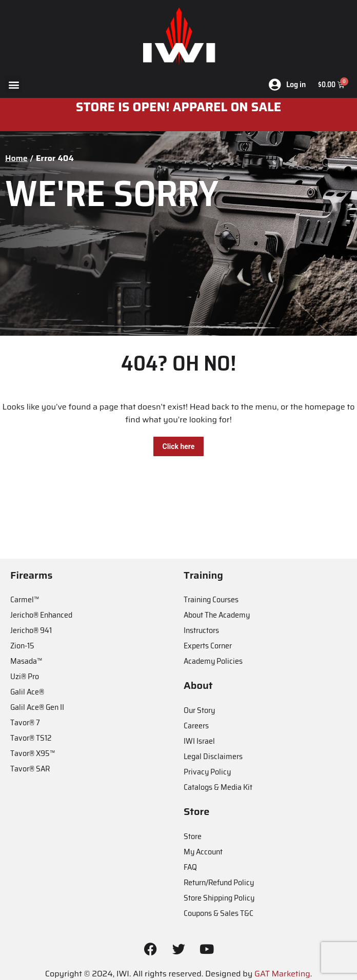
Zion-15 (22, 646)
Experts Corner (208, 646)
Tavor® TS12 (31, 738)
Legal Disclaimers (213, 756)
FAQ (190, 867)
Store (193, 836)
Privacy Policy (207, 772)
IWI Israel (199, 741)
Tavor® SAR (30, 769)
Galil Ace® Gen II (37, 707)
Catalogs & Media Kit (218, 787)
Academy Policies (213, 661)
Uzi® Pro (25, 676)
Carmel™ (25, 599)
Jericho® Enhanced (41, 615)
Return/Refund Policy (219, 882)
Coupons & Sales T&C (219, 913)
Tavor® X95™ (33, 753)
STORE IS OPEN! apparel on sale (179, 107)
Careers (196, 726)
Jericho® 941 (31, 630)
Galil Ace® (27, 692)
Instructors (201, 630)
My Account (203, 852)
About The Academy (217, 615)
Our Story (199, 710)
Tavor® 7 (25, 722)
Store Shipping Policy (219, 898)
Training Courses (211, 599)
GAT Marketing (282, 974)
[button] (14, 84)
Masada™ (26, 661)
